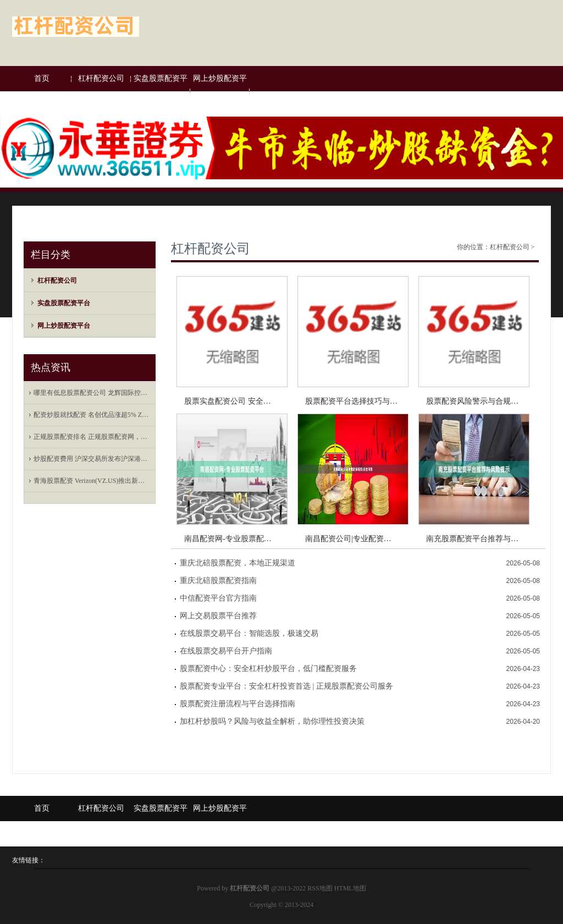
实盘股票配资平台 (161, 91)
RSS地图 (320, 888)
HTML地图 (350, 888)
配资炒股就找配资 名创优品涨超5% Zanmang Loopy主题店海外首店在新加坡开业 (92, 415)
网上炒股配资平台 (220, 91)
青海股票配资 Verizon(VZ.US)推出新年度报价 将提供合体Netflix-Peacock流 (92, 481)
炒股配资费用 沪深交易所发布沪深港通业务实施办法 (92, 459)
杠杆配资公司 (101, 78)
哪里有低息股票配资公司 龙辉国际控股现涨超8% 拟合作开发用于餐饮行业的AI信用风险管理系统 (92, 393)
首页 (42, 78)
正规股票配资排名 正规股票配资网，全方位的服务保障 (92, 437)
